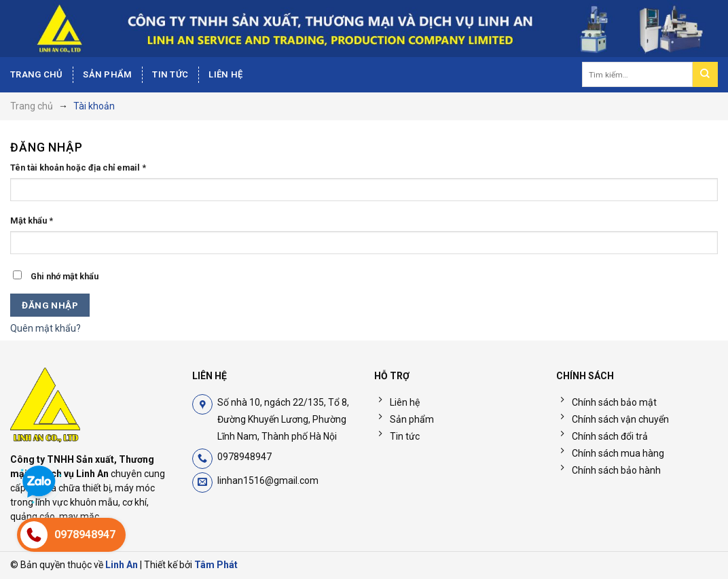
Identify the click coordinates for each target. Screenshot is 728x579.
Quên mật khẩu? (45, 328)
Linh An (122, 565)
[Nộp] (705, 74)
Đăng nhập (50, 305)
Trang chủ (36, 74)
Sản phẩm (107, 74)
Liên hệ (225, 74)
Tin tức (170, 74)
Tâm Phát (216, 565)
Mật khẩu (32, 221)
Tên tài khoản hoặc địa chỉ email (78, 168)
